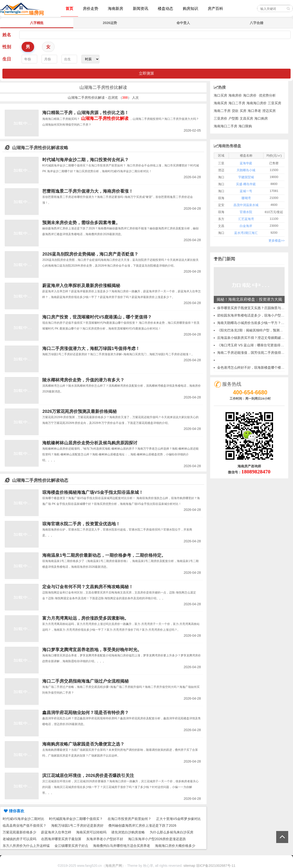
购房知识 (190, 9)
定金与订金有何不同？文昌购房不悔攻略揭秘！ (88, 587)
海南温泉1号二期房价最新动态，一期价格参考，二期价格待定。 (104, 555)
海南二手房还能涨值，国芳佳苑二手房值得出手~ (253, 353)
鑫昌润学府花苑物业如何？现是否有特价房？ (85, 713)
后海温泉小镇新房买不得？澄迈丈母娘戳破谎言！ (254, 338)
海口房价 (250, 95)
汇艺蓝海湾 (246, 219)
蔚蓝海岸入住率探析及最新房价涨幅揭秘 (81, 286)
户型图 (233, 118)
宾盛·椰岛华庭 (246, 184)
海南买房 (220, 103)
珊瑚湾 (246, 198)
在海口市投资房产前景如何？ (129, 819)
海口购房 (261, 118)
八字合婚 (256, 23)
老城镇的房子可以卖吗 (19, 839)
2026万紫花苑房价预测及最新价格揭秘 (79, 411)
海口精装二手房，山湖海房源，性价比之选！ (85, 113)
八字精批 (37, 23)
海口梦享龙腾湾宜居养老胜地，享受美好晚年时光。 (92, 650)
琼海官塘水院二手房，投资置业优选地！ (81, 524)
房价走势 (91, 9)
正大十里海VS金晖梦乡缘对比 (179, 819)
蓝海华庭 (246, 163)
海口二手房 (237, 103)
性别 (7, 47)
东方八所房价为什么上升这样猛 (26, 846)
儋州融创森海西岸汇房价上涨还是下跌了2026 (142, 825)
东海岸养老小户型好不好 (105, 839)
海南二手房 (222, 111)
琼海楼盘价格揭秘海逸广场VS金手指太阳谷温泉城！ (93, 492)
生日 (7, 59)
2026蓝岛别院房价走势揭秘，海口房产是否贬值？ (90, 254)
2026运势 (110, 23)
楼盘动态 (165, 9)
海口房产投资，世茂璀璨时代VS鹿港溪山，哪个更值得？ (97, 317)
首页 (69, 9)
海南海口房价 (256, 103)
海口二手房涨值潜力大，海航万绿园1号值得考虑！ (91, 348)
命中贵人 (183, 23)
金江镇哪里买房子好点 (71, 846)
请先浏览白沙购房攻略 (128, 832)
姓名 (7, 35)
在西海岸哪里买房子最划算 (61, 839)
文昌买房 (246, 118)
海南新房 (116, 9)
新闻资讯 (140, 9)
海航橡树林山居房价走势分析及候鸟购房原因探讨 (90, 443)
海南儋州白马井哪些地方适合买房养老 (122, 846)
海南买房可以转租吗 (91, 832)
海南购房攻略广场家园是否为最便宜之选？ (83, 744)
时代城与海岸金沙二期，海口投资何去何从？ (85, 160)
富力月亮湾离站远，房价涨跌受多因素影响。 (85, 618)
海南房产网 (114, 866)
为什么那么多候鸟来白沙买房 (171, 832)
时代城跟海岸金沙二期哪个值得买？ (76, 819)
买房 (243, 111)
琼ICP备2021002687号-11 (216, 866)
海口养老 (254, 111)
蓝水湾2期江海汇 (246, 233)
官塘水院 (246, 212)
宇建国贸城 (246, 177)
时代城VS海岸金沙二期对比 (23, 819)
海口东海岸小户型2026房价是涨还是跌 (157, 839)
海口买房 (220, 95)
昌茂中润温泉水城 (246, 205)
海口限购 (245, 126)
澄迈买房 (269, 111)
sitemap (189, 866)
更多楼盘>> (277, 241)
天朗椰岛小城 (246, 170)
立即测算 (146, 73)
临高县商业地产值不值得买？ (24, 825)
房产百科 (215, 9)
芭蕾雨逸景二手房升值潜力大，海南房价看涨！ (88, 191)
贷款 (235, 111)
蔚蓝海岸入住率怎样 (56, 832)
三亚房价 (220, 118)
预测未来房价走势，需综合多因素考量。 (81, 223)
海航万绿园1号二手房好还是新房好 (77, 825)
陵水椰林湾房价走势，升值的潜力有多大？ (83, 380)
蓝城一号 (246, 191)
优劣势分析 (267, 95)
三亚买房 (275, 103)
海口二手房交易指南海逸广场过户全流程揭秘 (85, 681)
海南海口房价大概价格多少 (175, 846)
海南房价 (235, 95)
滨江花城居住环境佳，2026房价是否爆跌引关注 (88, 776)
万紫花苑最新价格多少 (19, 832)
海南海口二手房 (226, 126)
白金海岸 (246, 226)
